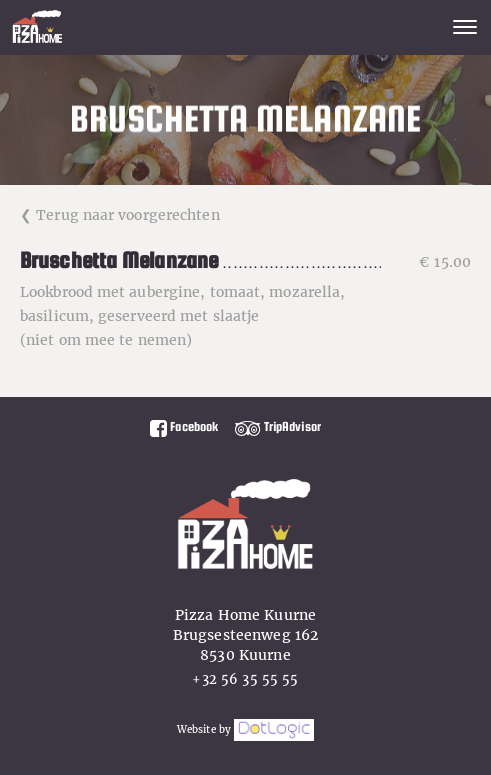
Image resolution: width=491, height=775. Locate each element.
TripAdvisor (278, 426)
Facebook (184, 426)
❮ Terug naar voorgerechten (120, 215)
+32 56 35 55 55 (245, 679)
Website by (245, 729)
